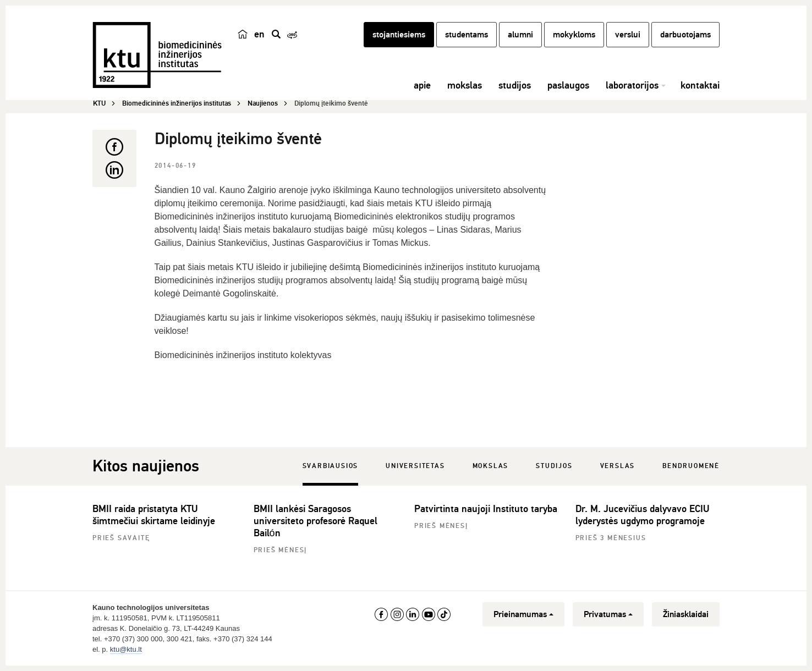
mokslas (465, 85)
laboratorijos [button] (632, 85)
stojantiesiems (399, 35)
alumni (520, 35)
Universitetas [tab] (415, 466)
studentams (467, 35)
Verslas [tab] (618, 466)
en (259, 34)
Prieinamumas (523, 614)
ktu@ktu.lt (126, 649)
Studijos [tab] (554, 466)
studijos (515, 85)
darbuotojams (685, 35)
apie (422, 85)
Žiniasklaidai (686, 614)
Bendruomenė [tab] (691, 466)
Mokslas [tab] (491, 466)
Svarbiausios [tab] (331, 466)
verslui (628, 35)
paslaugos (568, 85)
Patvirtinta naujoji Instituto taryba (486, 509)
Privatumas (608, 614)
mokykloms (574, 35)
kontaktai (700, 85)
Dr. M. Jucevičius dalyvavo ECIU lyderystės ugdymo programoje (642, 515)
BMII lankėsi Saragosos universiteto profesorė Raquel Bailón (316, 521)
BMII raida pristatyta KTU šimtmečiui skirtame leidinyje (154, 515)
